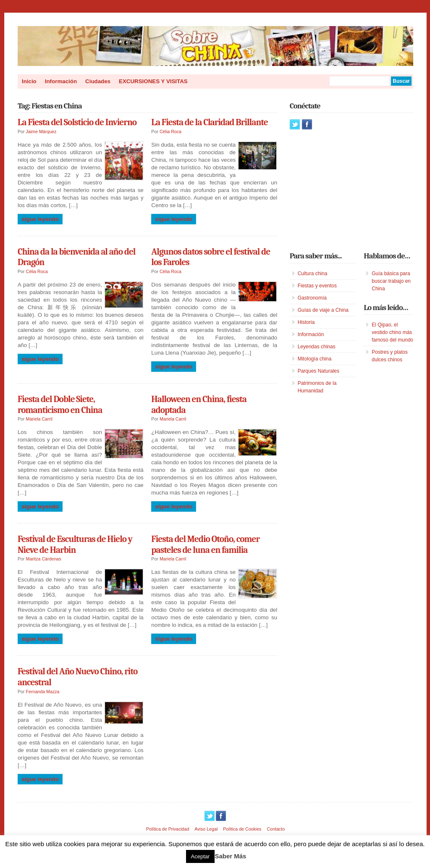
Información (61, 81)
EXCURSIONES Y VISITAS (153, 81)
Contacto (276, 829)
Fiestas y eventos (317, 286)
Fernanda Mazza (43, 692)
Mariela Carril (39, 419)
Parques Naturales (319, 371)
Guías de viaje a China (323, 310)
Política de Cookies (242, 829)
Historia (306, 322)
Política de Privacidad (168, 829)
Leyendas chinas (317, 347)
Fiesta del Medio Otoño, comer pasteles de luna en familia (205, 544)
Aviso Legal (206, 829)
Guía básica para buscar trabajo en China (391, 281)
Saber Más (230, 856)
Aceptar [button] (201, 856)
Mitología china (315, 359)
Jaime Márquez (41, 132)
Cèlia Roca (170, 132)
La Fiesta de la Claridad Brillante (209, 122)
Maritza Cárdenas (44, 559)
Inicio (29, 81)
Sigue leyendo (40, 219)
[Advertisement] (353, 190)
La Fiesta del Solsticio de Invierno (77, 122)
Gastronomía (312, 298)
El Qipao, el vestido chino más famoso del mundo (392, 332)
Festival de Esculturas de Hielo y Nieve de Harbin (75, 544)
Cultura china (313, 274)
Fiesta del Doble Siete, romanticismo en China (60, 405)
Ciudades (98, 81)
